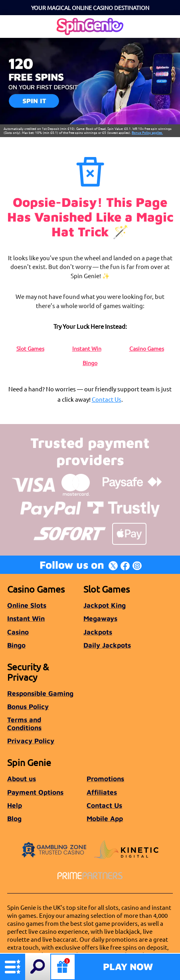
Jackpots (98, 632)
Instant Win (87, 348)
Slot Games (30, 348)
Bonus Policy (28, 706)
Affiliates (102, 792)
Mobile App (105, 818)
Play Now (128, 966)
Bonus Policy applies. (147, 132)
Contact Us (107, 399)
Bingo (90, 363)
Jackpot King (105, 605)
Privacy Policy (31, 741)
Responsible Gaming (40, 693)
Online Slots (27, 605)
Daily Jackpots (107, 645)
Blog (14, 818)
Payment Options (35, 792)
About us (22, 779)
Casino (18, 632)
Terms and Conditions (24, 724)
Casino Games (147, 348)
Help (15, 805)
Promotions (105, 779)
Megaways (100, 618)
